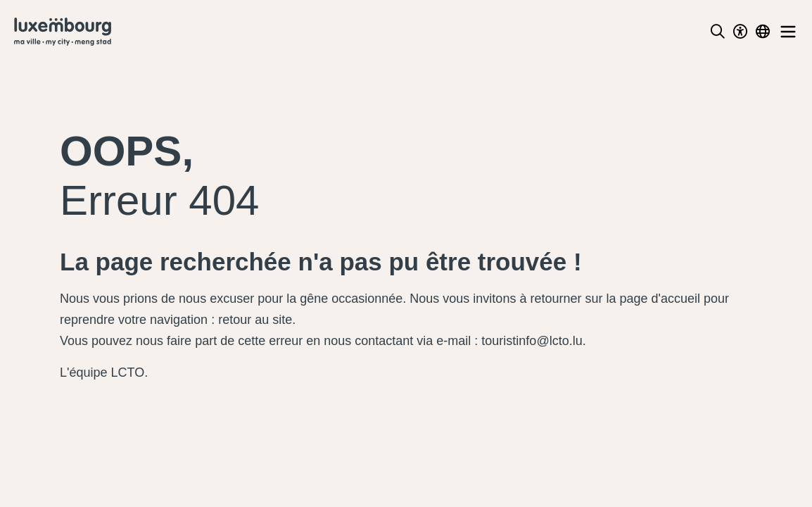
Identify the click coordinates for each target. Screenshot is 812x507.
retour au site (255, 320)
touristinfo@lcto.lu (532, 341)
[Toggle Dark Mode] (740, 32)
